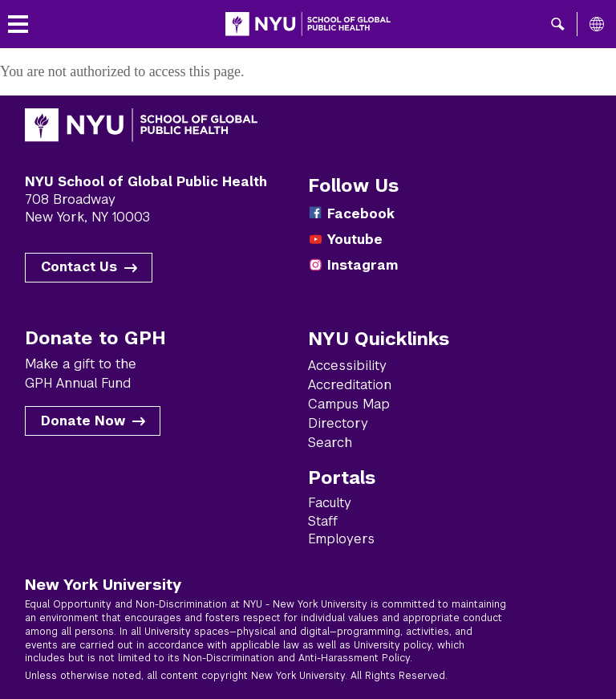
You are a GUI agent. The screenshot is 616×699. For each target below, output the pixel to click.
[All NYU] (597, 24)
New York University (103, 584)
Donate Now (83, 421)
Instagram (363, 265)
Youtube (355, 240)
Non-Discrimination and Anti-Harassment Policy (296, 658)
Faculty (330, 503)
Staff (323, 521)
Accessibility (347, 366)
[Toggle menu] (18, 24)
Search (330, 443)
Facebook (361, 214)
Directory (338, 423)
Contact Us (79, 267)
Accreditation (350, 385)
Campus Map (349, 404)
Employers (341, 539)
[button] (558, 24)
